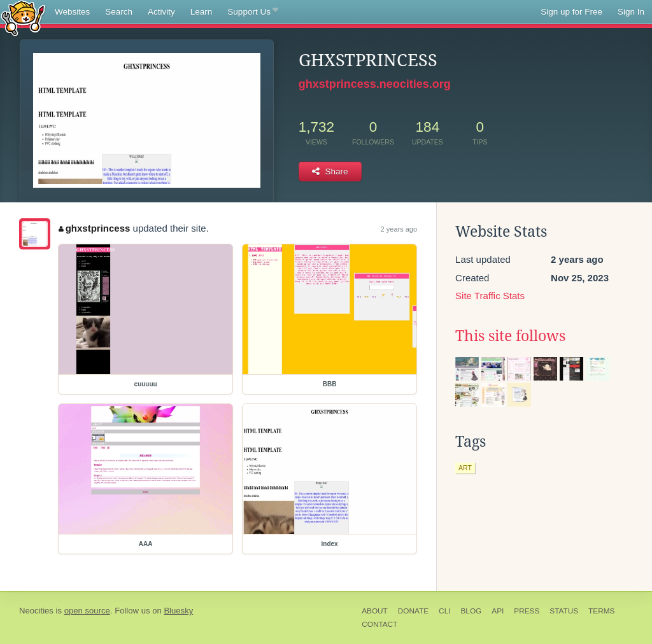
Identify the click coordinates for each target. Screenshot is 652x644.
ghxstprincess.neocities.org (375, 84)
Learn (202, 12)
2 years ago (399, 229)
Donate (413, 611)
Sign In (631, 12)
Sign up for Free (571, 12)
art (465, 468)
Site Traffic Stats (490, 296)
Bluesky (178, 611)
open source (87, 611)
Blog (471, 611)
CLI (444, 611)
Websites (72, 12)
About (375, 611)
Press (527, 611)
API (498, 611)
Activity (161, 12)
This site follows (510, 336)
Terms (601, 611)
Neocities (36, 611)
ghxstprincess (94, 228)
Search (119, 12)
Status (564, 611)
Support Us (252, 12)
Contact (379, 624)
